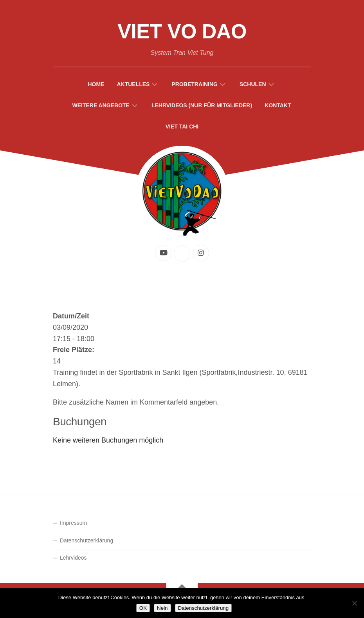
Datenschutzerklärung (86, 540)
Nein (162, 608)
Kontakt (278, 105)
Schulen (253, 84)
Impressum (73, 523)
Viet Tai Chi (182, 126)
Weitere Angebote (101, 105)
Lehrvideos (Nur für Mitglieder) (202, 105)
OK (143, 608)
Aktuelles (133, 84)
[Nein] (354, 603)
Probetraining (194, 84)
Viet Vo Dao (182, 31)
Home (96, 84)
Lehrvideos (73, 558)
